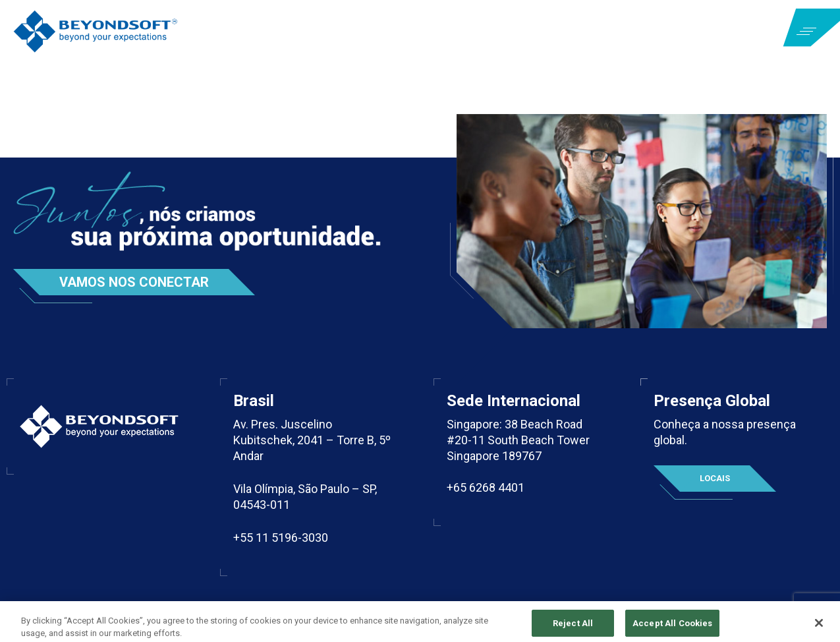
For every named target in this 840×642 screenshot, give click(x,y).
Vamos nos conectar (134, 282)
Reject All (573, 627)
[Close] (819, 627)
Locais (715, 478)
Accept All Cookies (672, 627)
